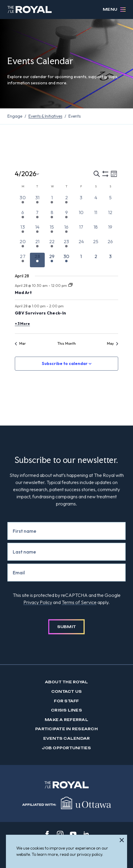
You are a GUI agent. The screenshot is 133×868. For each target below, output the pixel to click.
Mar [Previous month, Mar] (20, 343)
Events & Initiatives (45, 116)
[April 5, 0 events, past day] (110, 201)
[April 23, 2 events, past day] (66, 245)
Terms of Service (79, 602)
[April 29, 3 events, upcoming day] (52, 260)
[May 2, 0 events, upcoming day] (96, 260)
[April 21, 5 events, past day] (37, 245)
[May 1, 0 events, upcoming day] (81, 260)
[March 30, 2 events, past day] (23, 201)
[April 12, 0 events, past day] (110, 216)
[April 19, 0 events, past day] (110, 231)
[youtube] (73, 834)
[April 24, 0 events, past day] (81, 245)
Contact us (66, 691)
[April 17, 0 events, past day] (81, 231)
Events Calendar (67, 738)
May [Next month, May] (113, 343)
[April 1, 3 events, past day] (52, 201)
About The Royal (67, 682)
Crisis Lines (66, 710)
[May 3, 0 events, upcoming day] (110, 260)
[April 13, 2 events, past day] (23, 231)
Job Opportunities (66, 748)
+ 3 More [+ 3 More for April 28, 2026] (22, 324)
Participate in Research (66, 729)
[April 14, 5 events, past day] (37, 231)
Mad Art (23, 293)
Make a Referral (66, 720)
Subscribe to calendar (65, 363)
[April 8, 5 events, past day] (52, 216)
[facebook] (47, 834)
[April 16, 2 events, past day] (66, 231)
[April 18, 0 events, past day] (96, 231)
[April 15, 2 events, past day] (52, 231)
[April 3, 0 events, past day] (81, 201)
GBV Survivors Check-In (40, 313)
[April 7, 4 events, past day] (37, 216)
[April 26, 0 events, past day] (110, 245)
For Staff (66, 701)
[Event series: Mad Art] (70, 285)
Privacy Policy (38, 602)
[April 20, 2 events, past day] (23, 245)
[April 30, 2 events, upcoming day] (66, 260)
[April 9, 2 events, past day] (66, 216)
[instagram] (60, 834)
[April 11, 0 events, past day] (96, 216)
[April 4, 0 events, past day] (96, 201)
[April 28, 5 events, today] (37, 260)
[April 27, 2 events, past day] (23, 260)
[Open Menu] (123, 10)
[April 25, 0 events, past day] (96, 245)
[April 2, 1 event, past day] (66, 201)
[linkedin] (86, 834)
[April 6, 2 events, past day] (23, 216)
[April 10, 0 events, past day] (81, 216)
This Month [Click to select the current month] (67, 343)
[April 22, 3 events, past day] (52, 245)
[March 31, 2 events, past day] (37, 201)
